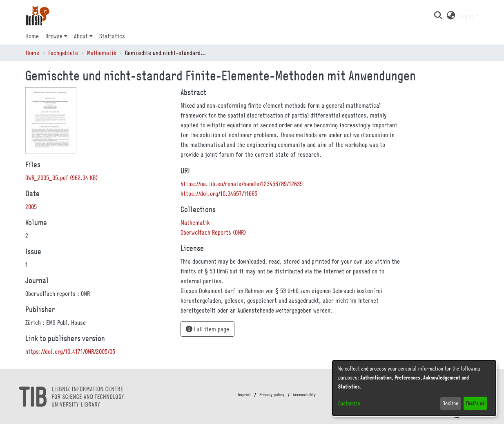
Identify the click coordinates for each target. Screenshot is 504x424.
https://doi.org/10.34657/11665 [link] (219, 193)
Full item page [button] (207, 329)
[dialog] (414, 388)
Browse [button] (54, 36)
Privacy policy (272, 395)
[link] (61, 178)
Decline (450, 403)
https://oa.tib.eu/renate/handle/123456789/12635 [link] (242, 184)
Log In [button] (467, 16)
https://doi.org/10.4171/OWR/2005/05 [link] (70, 351)
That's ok (475, 403)
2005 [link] (31, 206)
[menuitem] (56, 36)
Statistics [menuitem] (112, 36)
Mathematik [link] (101, 53)
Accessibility (304, 395)
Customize (349, 403)
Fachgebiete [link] (63, 53)
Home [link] (32, 53)
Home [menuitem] (32, 36)
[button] (438, 16)
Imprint (244, 395)
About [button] (81, 36)
